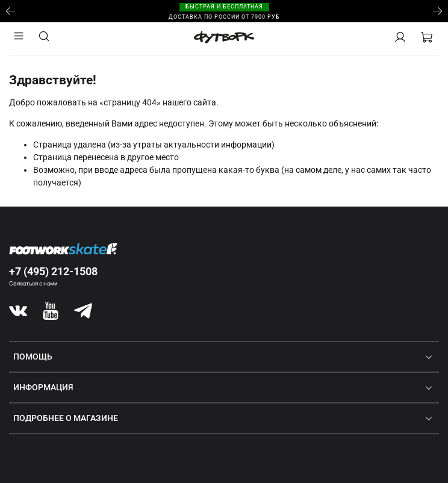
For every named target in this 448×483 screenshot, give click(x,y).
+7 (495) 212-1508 (53, 271)
